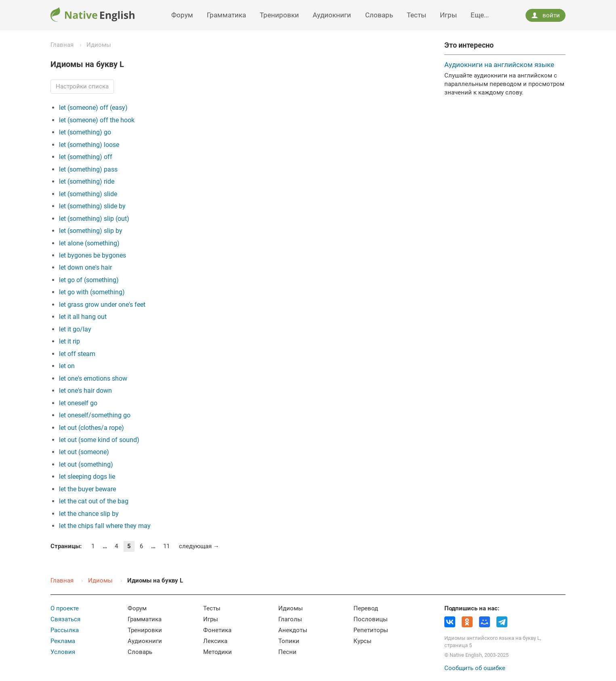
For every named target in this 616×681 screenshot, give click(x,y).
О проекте (65, 608)
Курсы (363, 641)
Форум (182, 15)
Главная (62, 45)
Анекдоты (293, 630)
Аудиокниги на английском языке (499, 65)
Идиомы (99, 45)
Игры (448, 15)
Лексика (215, 641)
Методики (218, 652)
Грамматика (226, 15)
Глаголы (290, 619)
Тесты (416, 15)
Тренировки (279, 15)
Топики (289, 641)
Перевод (366, 608)
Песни (287, 652)
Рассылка (65, 630)
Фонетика (217, 630)
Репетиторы (371, 630)
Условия (63, 652)
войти (545, 15)
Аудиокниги (332, 15)
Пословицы (371, 619)
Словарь (379, 15)
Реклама (63, 641)
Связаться (65, 619)
